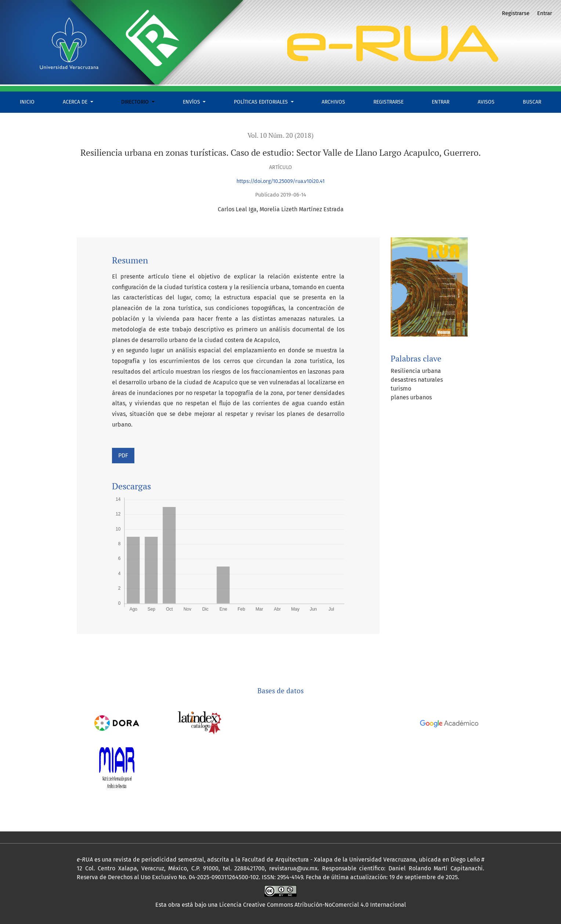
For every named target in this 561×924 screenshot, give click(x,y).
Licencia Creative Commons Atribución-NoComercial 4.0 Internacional (313, 905)
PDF (123, 455)
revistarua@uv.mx (293, 868)
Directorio (136, 102)
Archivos (333, 102)
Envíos (192, 102)
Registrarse (388, 102)
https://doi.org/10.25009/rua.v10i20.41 (280, 181)
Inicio (27, 102)
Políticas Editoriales (262, 102)
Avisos (486, 102)
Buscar (532, 102)
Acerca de (76, 102)
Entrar (441, 102)
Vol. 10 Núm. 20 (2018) (280, 135)
